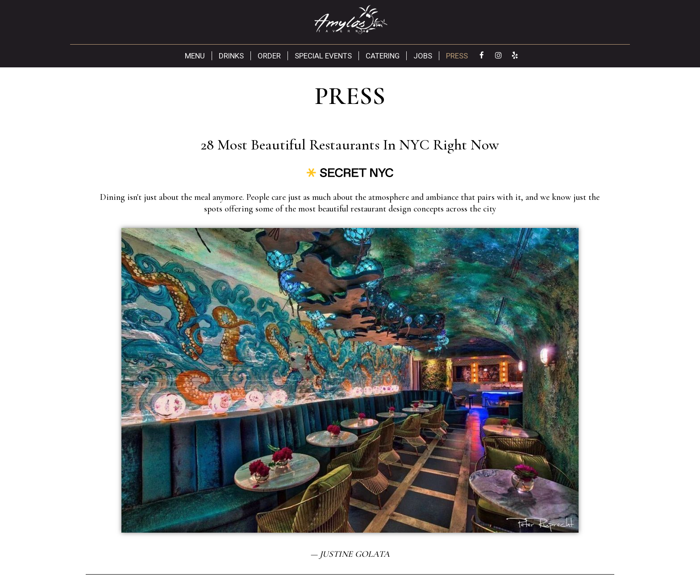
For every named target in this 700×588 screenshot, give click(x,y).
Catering (383, 56)
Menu (195, 56)
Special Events (323, 56)
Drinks (231, 56)
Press (457, 56)
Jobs (423, 56)
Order (269, 56)
